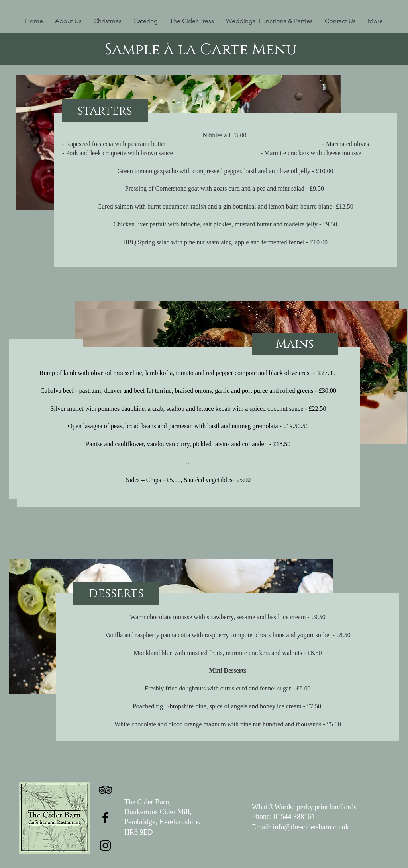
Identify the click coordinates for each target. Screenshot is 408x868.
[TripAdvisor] (105, 790)
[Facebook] (105, 818)
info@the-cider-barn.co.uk (311, 827)
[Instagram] (105, 846)
